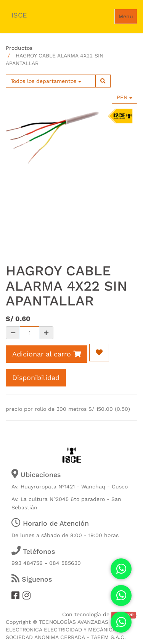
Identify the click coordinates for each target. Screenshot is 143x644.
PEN (125, 97)
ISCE (19, 15)
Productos (19, 48)
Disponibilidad (36, 378)
